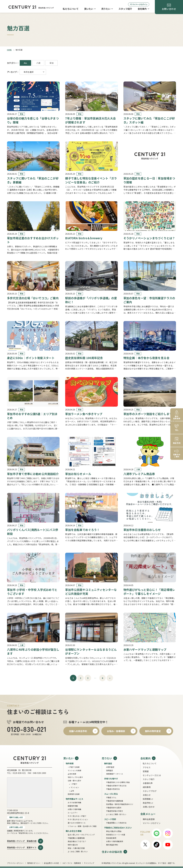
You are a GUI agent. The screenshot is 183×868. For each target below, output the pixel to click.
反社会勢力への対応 (51, 863)
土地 (72, 791)
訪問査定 (110, 770)
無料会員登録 (149, 819)
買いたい (90, 9)
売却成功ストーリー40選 (116, 835)
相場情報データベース (115, 774)
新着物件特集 (73, 806)
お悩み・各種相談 (116, 731)
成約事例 (147, 787)
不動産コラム (111, 797)
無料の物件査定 (153, 731)
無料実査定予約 (112, 845)
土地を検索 (72, 774)
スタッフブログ (150, 791)
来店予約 (147, 803)
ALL (25, 63)
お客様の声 (148, 783)
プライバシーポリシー (15, 863)
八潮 (38, 63)
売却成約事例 (111, 838)
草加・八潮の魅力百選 (76, 848)
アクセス (147, 767)
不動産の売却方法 (113, 789)
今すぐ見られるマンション (78, 819)
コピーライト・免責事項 (71, 863)
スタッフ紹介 (125, 9)
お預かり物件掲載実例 (115, 841)
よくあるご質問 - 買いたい (78, 851)
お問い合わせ (149, 807)
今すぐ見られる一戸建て (77, 816)
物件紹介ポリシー (34, 863)
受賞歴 (146, 771)
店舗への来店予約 (78, 731)
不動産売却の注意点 (114, 808)
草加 (52, 63)
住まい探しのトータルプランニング (81, 835)
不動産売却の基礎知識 (115, 801)
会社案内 (143, 9)
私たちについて (71, 9)
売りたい (107, 9)
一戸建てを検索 (74, 767)
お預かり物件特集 (74, 809)
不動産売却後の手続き (115, 811)
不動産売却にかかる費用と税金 (118, 782)
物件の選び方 (73, 845)
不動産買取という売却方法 (116, 823)
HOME (9, 50)
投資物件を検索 (74, 794)
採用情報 (147, 799)
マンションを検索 (74, 770)
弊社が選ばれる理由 (114, 831)
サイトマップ (89, 863)
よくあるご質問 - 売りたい (116, 814)
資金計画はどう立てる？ (77, 841)
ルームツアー (73, 813)
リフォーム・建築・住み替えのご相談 (82, 826)
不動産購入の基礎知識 (76, 838)
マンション (75, 787)
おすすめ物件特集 (74, 802)
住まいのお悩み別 (112, 852)
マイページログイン (139, 4)
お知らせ (147, 795)
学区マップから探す (75, 777)
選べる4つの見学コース (77, 823)
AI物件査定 (110, 767)
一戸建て (74, 784)
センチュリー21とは (152, 775)
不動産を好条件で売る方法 (116, 786)
